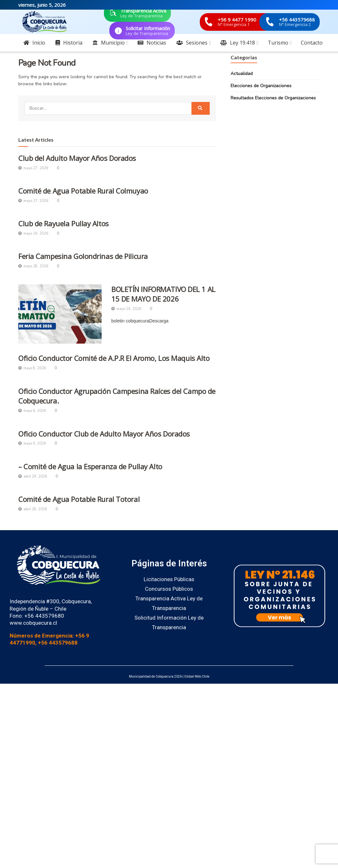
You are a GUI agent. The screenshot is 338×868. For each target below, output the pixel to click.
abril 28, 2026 (33, 509)
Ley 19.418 (238, 43)
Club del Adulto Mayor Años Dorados (77, 158)
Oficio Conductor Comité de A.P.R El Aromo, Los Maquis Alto (114, 358)
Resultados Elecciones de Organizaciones (273, 98)
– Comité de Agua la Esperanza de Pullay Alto (90, 466)
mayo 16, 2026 (126, 309)
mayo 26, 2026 (33, 234)
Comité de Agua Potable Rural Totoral (79, 499)
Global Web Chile (197, 676)
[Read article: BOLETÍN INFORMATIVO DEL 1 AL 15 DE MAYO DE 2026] (60, 314)
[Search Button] (201, 108)
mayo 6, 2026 (32, 411)
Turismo (278, 43)
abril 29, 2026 (33, 476)
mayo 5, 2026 (32, 443)
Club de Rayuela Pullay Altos (63, 223)
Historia (69, 43)
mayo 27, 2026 (33, 168)
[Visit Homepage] (45, 22)
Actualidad (242, 74)
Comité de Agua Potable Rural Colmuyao (83, 191)
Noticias (152, 43)
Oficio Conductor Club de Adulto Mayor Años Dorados (104, 434)
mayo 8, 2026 (32, 368)
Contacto (312, 43)
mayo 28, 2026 (33, 266)
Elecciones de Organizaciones (261, 86)
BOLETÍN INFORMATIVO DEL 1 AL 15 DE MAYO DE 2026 (163, 294)
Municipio (109, 43)
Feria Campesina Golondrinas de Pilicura (83, 256)
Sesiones (192, 43)
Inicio (34, 43)
